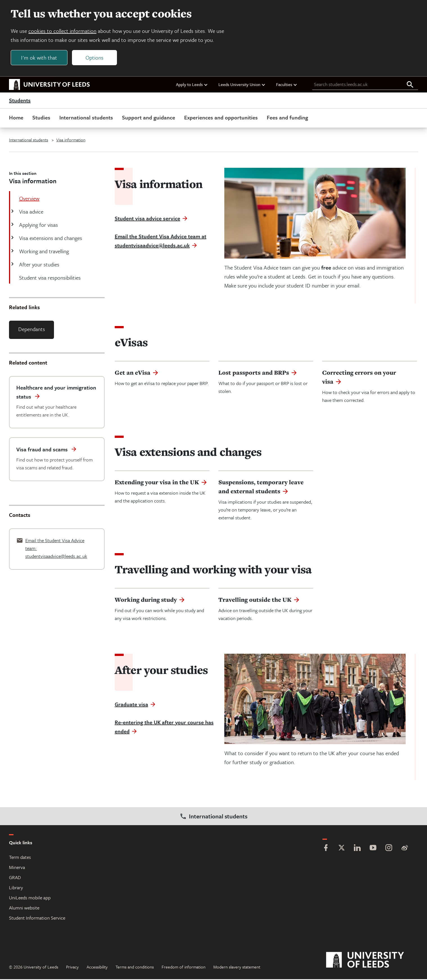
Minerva (17, 868)
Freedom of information (184, 968)
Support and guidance (149, 118)
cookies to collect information (63, 31)
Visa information (71, 141)
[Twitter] (342, 849)
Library (16, 888)
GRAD (15, 878)
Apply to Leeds (192, 85)
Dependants (32, 330)
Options (95, 58)
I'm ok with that (40, 58)
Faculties (287, 85)
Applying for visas (38, 226)
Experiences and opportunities (221, 118)
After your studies (39, 265)
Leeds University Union (242, 85)
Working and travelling (43, 252)
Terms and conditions (135, 968)
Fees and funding (287, 118)
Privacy (72, 968)
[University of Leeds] (372, 961)
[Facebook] (326, 849)
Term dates (20, 858)
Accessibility (97, 968)
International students (86, 118)
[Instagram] (389, 849)
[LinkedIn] (357, 849)
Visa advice (31, 212)
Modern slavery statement (237, 968)
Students (20, 101)
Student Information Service (37, 919)
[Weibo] (405, 849)
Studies (41, 118)
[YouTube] (373, 849)
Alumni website (24, 908)
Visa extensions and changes (50, 239)
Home (16, 118)
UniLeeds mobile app (30, 898)
